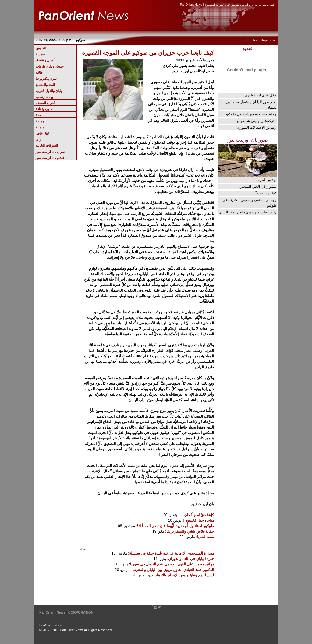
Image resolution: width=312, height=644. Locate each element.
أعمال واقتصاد (45, 60)
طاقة (39, 72)
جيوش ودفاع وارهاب (50, 66)
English (253, 40)
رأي (38, 139)
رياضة (40, 121)
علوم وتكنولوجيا (47, 79)
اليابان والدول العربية (50, 91)
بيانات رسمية (44, 97)
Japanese (269, 40)
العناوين (41, 48)
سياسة (40, 54)
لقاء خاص (42, 133)
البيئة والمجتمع (45, 85)
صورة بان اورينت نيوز (50, 152)
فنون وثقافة (44, 109)
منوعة (40, 127)
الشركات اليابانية (47, 145)
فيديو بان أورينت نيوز (50, 158)
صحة (39, 115)
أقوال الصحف (45, 103)
